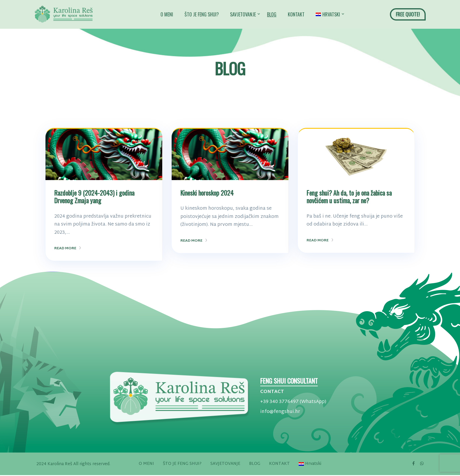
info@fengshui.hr (280, 412)
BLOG (272, 14)
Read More (68, 248)
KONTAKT (296, 14)
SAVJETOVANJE (243, 14)
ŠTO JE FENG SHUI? (202, 14)
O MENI (167, 14)
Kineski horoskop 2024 (207, 193)
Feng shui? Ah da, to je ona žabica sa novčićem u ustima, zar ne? (349, 197)
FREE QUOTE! (408, 14)
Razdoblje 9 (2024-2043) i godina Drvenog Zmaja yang (94, 197)
